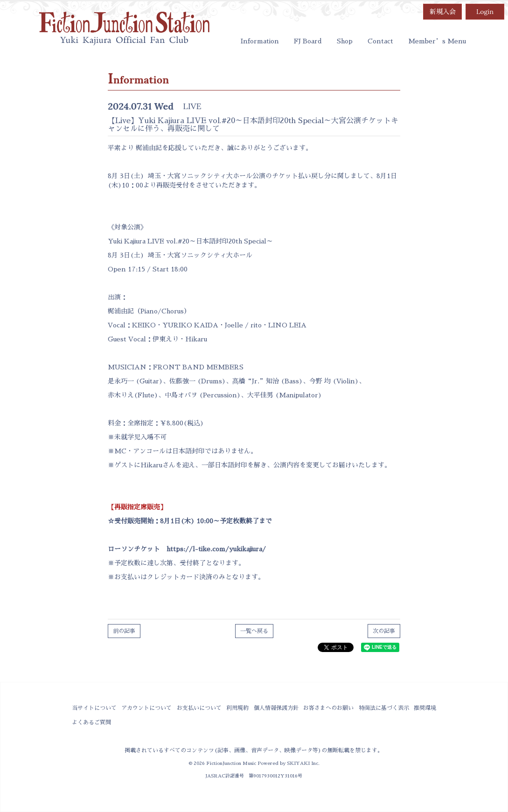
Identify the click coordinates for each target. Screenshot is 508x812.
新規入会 (443, 12)
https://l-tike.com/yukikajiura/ (216, 549)
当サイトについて (94, 708)
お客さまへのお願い (328, 708)
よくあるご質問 (91, 722)
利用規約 (237, 708)
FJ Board (308, 41)
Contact (380, 41)
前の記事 (124, 631)
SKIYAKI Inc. (303, 763)
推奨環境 (425, 708)
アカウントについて (146, 708)
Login (485, 12)
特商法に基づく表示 (384, 708)
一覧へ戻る (254, 631)
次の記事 (384, 631)
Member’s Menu (437, 41)
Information (260, 41)
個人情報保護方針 (276, 708)
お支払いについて (199, 708)
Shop (345, 41)
